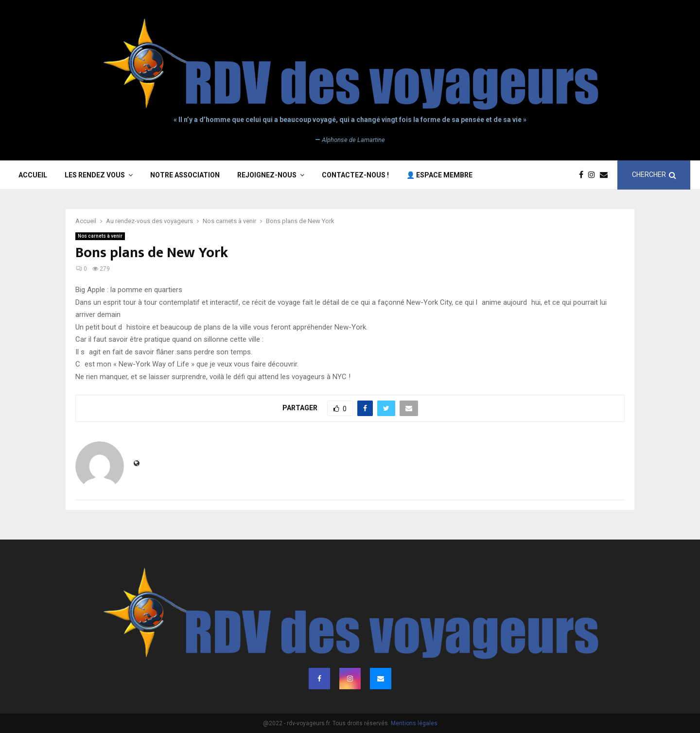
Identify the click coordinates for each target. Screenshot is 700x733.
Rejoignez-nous (267, 175)
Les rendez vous (95, 175)
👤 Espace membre (439, 175)
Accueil (33, 175)
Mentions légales (414, 723)
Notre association (185, 175)
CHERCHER (654, 175)
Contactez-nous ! (355, 175)
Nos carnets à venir (100, 236)
